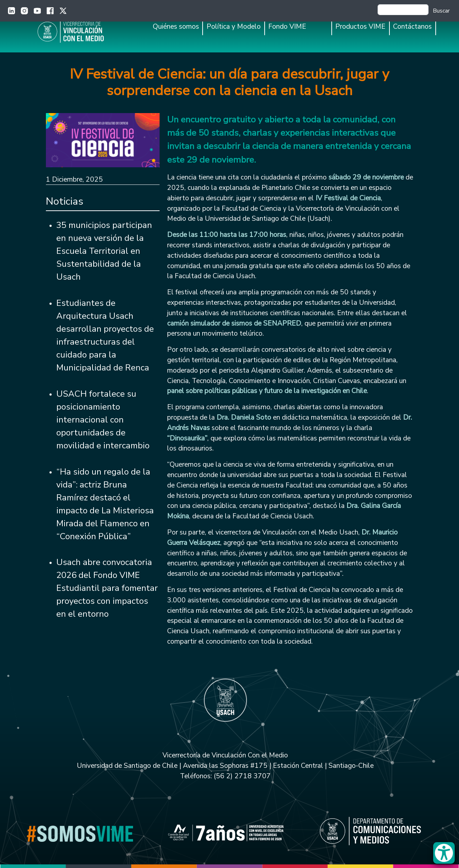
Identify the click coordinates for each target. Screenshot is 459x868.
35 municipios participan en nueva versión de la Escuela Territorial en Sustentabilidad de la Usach (104, 251)
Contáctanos (412, 27)
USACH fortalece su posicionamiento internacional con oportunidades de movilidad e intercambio (103, 420)
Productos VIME (360, 27)
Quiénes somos (176, 27)
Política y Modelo (234, 27)
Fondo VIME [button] (287, 27)
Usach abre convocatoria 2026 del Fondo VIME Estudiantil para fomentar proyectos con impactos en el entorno (107, 588)
